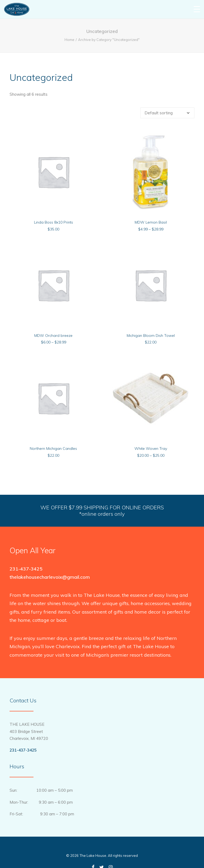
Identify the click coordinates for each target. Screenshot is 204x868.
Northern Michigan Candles (53, 448)
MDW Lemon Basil (151, 222)
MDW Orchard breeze (53, 336)
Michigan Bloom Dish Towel (151, 336)
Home (69, 40)
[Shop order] (167, 113)
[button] (53, 172)
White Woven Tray (151, 448)
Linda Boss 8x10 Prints (54, 222)
